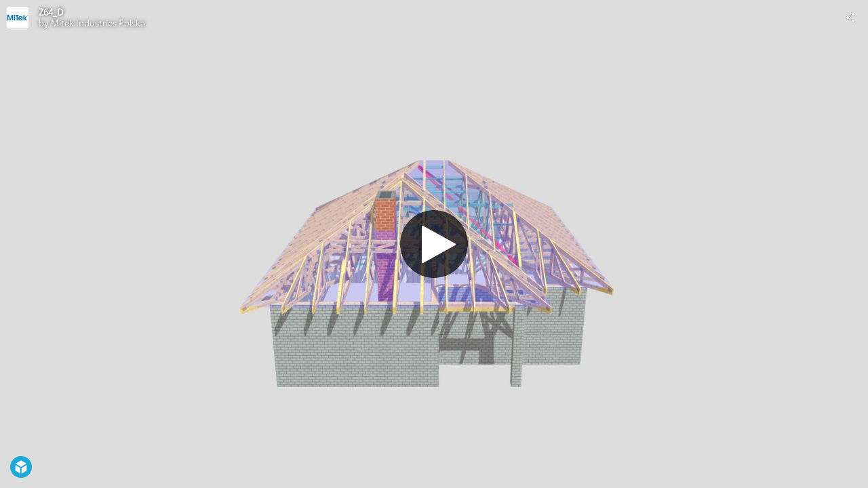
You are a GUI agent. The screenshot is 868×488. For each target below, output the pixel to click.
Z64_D (51, 12)
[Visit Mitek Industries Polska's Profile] (18, 18)
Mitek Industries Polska (98, 23)
